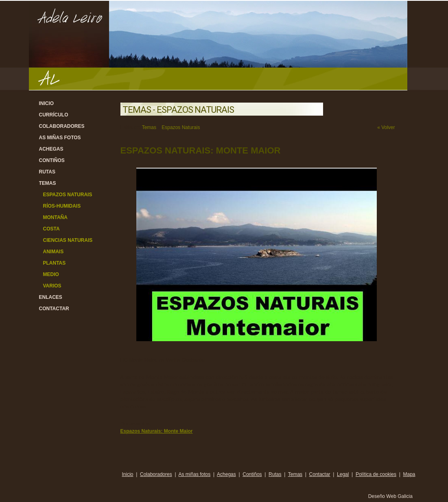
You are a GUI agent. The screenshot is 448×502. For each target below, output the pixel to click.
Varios (52, 286)
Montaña (55, 217)
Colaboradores (62, 126)
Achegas (51, 149)
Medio (51, 274)
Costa (51, 229)
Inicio (47, 103)
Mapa (409, 474)
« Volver (386, 127)
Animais (54, 252)
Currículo (54, 115)
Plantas (55, 263)
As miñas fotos (60, 138)
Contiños (52, 160)
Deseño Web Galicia (391, 496)
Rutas (47, 172)
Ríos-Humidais (62, 206)
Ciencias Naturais (68, 240)
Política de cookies (376, 474)
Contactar (54, 309)
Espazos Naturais (68, 195)
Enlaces (51, 297)
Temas (48, 183)
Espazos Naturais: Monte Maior (157, 431)
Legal (343, 474)
